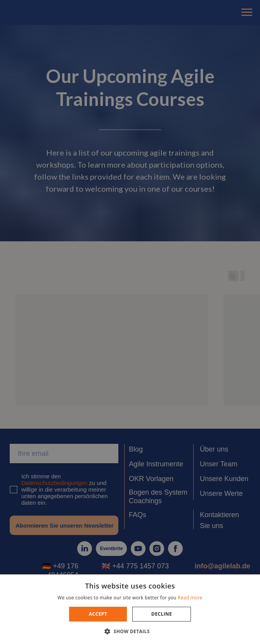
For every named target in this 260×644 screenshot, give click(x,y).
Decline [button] (162, 614)
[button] (130, 631)
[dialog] (130, 322)
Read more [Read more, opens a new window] (190, 598)
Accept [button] (98, 614)
